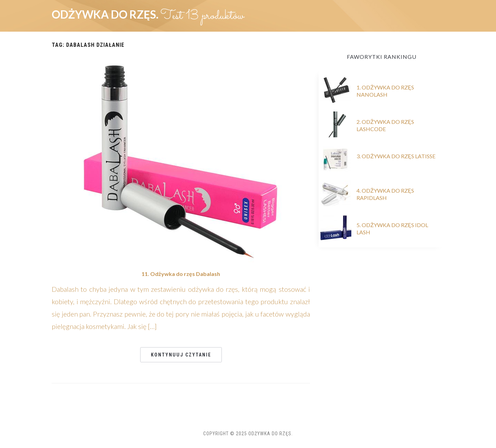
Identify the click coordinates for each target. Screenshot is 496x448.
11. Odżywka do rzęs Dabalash (181, 274)
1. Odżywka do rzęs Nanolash (385, 91)
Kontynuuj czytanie (181, 355)
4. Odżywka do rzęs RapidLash (385, 194)
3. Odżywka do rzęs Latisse (396, 156)
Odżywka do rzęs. (106, 14)
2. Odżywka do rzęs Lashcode (385, 125)
